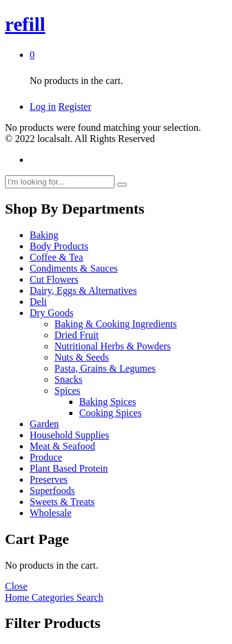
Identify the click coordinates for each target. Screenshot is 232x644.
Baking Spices (108, 402)
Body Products (59, 246)
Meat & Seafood (62, 446)
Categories (51, 597)
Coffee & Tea (56, 257)
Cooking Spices (110, 413)
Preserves (49, 479)
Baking (44, 235)
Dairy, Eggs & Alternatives (83, 291)
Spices (67, 391)
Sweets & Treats (62, 502)
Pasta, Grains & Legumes (105, 368)
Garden (44, 424)
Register (75, 107)
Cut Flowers (54, 279)
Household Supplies (69, 435)
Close (16, 586)
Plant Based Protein (69, 468)
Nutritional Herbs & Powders (113, 346)
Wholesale (51, 513)
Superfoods (52, 491)
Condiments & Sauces (74, 268)
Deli (38, 302)
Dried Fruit (77, 335)
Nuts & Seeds (82, 357)
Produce (46, 457)
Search (89, 597)
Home (17, 597)
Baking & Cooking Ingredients (116, 324)
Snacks (68, 379)
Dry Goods (52, 313)
